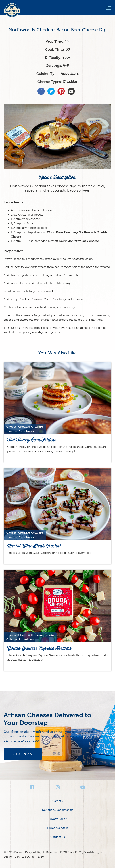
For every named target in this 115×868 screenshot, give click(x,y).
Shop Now (23, 754)
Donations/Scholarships (58, 810)
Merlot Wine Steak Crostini (34, 546)
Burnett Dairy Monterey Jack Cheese (73, 241)
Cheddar (70, 82)
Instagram (57, 787)
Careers (57, 801)
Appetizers (70, 74)
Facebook (32, 787)
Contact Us (58, 837)
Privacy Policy (57, 819)
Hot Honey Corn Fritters (32, 440)
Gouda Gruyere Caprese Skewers (39, 648)
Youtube (83, 787)
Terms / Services (57, 828)
